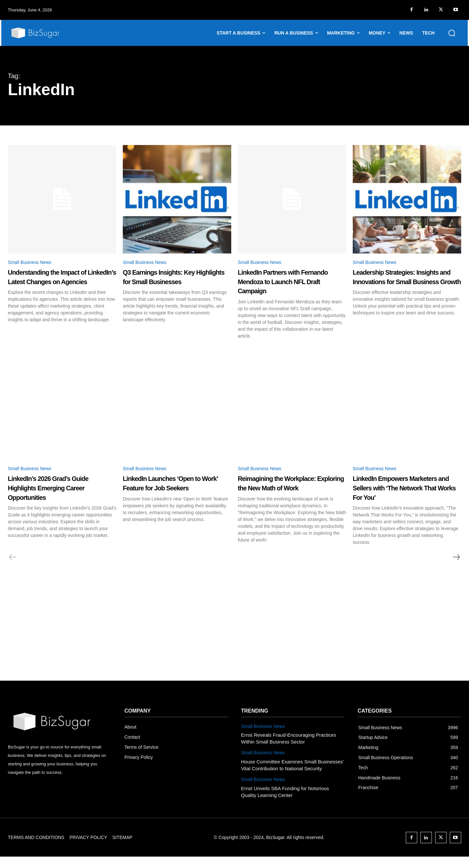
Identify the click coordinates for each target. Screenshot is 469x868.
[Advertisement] (234, 643)
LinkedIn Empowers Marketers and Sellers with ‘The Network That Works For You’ (402, 494)
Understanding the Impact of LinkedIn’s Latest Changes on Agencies (61, 282)
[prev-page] (13, 569)
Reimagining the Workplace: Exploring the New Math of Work (290, 490)
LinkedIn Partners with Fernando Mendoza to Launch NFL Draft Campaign (291, 282)
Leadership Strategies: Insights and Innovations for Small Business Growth (405, 282)
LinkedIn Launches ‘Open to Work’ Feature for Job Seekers (175, 490)
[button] (452, 33)
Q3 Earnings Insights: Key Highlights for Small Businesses (171, 282)
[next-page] (456, 569)
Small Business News (33, 263)
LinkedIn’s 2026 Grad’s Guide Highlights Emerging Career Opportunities (58, 490)
